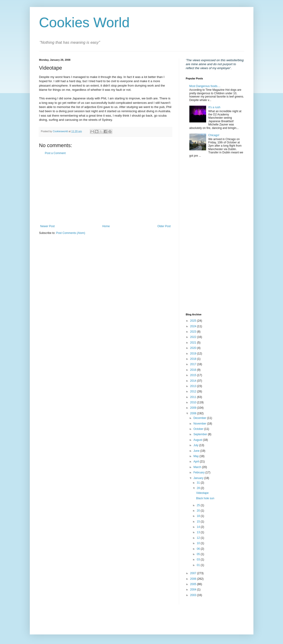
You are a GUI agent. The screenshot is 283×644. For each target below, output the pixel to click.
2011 (194, 397)
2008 (194, 413)
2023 (194, 332)
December (200, 418)
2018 (194, 359)
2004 (194, 590)
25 (199, 505)
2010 (194, 402)
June (197, 451)
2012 (194, 391)
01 (199, 565)
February (199, 472)
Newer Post (48, 226)
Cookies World (84, 22)
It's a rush (214, 107)
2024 (194, 326)
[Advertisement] (106, 190)
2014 (194, 381)
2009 (194, 408)
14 (199, 527)
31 (199, 483)
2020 (194, 348)
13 (199, 532)
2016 (194, 370)
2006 (194, 579)
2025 (194, 321)
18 (199, 516)
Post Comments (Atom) (71, 233)
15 (199, 522)
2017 (194, 364)
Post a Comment (55, 153)
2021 (194, 343)
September (201, 434)
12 (199, 538)
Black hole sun (205, 498)
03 (199, 560)
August (198, 440)
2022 (194, 337)
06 (199, 549)
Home (106, 226)
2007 (194, 573)
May (196, 456)
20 (199, 511)
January (199, 478)
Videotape (202, 493)
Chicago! (214, 135)
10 (199, 543)
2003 (194, 595)
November (200, 424)
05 (199, 554)
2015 (194, 375)
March (198, 467)
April (196, 462)
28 (199, 488)
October (199, 429)
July (196, 445)
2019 (194, 354)
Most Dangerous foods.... (205, 86)
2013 (194, 386)
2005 (194, 584)
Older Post (164, 226)
